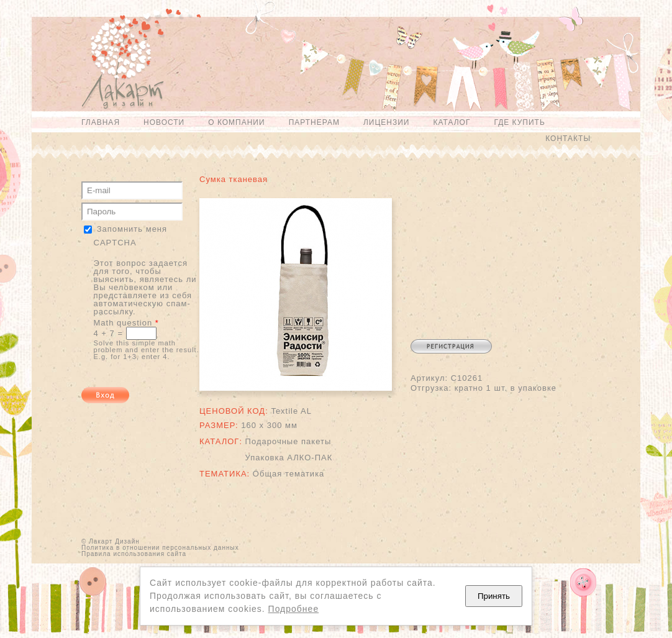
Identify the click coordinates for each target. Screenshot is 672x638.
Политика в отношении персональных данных (160, 548)
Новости (164, 122)
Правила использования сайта (134, 554)
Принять (494, 596)
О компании (236, 122)
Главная (101, 122)
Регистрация (451, 346)
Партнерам (314, 122)
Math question (126, 323)
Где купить (519, 122)
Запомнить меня (132, 229)
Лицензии (387, 122)
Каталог (452, 122)
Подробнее (294, 609)
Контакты (568, 139)
